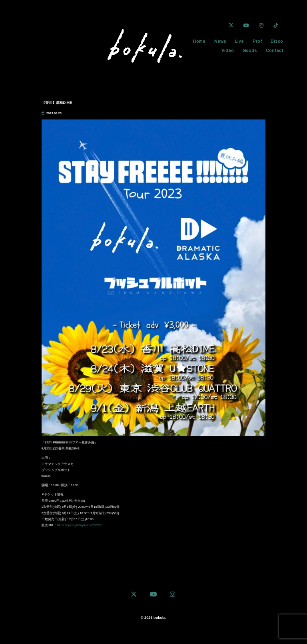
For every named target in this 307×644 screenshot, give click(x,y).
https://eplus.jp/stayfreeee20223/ (79, 526)
